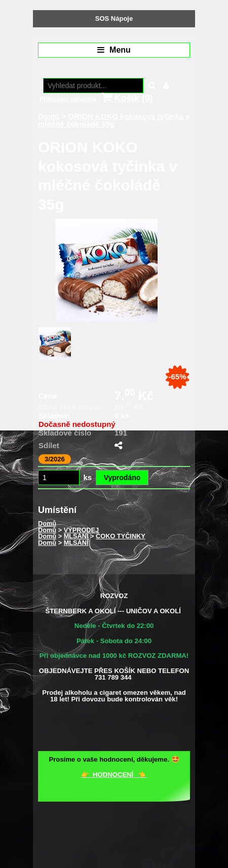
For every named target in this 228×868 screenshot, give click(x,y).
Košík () (127, 98)
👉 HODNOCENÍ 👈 (114, 775)
